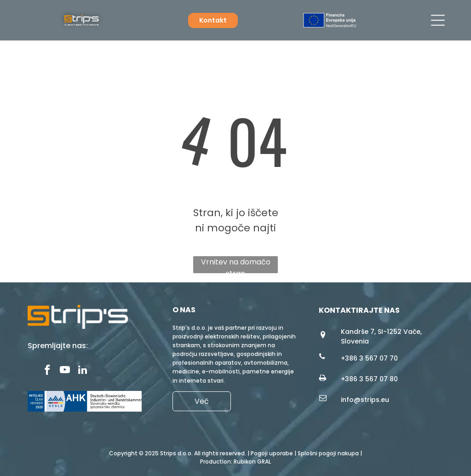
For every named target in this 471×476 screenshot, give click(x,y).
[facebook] (48, 371)
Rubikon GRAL (252, 462)
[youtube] (65, 371)
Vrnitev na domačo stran (236, 265)
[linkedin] (83, 371)
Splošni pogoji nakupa (328, 453)
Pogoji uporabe (272, 453)
